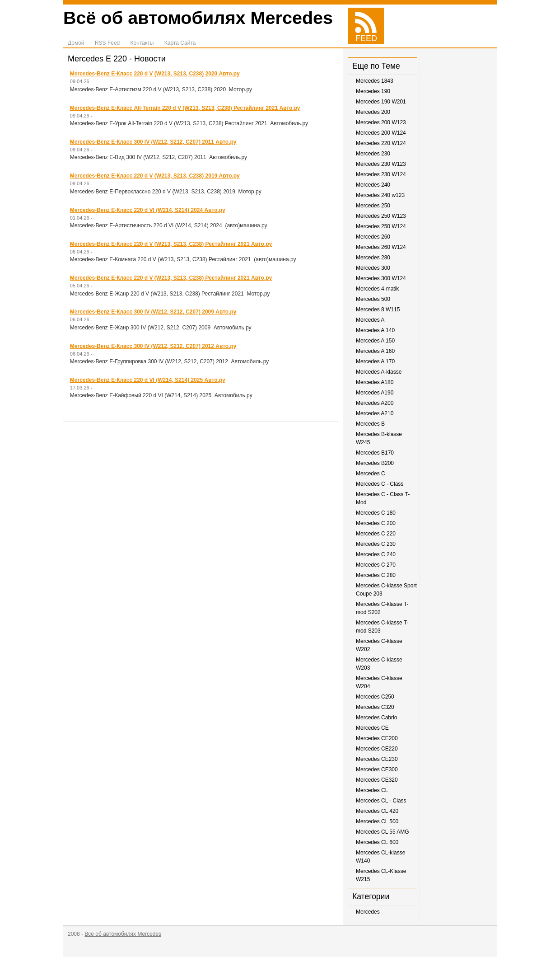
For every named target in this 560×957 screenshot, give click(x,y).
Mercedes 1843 (375, 81)
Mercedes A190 (375, 393)
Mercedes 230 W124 (381, 174)
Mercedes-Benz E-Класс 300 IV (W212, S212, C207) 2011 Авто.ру (153, 142)
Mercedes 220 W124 (381, 143)
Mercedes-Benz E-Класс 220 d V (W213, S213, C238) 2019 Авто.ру (155, 176)
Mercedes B (370, 424)
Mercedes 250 (373, 206)
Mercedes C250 (375, 697)
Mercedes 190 (373, 91)
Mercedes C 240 (376, 554)
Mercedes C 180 (376, 513)
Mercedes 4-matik (377, 289)
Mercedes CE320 (377, 780)
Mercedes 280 (373, 258)
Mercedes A (370, 320)
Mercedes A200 (375, 403)
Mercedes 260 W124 (381, 247)
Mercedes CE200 (377, 738)
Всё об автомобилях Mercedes (198, 18)
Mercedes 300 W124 (381, 278)
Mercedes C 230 (376, 544)
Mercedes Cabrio (376, 718)
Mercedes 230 (373, 154)
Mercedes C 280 (376, 575)
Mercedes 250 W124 (381, 226)
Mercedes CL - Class (381, 801)
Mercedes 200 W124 (381, 133)
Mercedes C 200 (376, 523)
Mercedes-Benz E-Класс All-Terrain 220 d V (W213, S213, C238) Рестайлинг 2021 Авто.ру (185, 108)
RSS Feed (107, 43)
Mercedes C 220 (376, 534)
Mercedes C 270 (376, 565)
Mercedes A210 (375, 413)
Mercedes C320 (375, 707)
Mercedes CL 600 (377, 842)
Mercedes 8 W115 (378, 310)
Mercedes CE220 (377, 749)
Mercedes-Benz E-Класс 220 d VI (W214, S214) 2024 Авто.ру (148, 210)
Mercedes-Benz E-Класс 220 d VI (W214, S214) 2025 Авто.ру (148, 380)
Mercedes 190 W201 (381, 102)
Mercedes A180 (375, 382)
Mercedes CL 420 (377, 811)
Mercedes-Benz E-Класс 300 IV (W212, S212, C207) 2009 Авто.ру (153, 312)
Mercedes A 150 (375, 341)
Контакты (142, 43)
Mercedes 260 (373, 237)
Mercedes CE (372, 728)
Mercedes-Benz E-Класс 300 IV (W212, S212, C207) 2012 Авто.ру (153, 346)
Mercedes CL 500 (377, 821)
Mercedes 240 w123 (380, 195)
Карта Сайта (180, 43)
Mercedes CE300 (377, 769)
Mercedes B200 (375, 463)
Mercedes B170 (375, 453)
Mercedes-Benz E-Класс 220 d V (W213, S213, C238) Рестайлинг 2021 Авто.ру (171, 244)
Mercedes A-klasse (379, 372)
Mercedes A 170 (375, 361)
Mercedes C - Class (380, 484)
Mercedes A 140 (375, 330)
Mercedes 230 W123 (381, 164)
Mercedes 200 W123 (381, 122)
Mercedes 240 (373, 185)
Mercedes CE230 (377, 759)
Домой (76, 43)
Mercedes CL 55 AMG (383, 832)
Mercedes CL (372, 790)
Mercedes (368, 912)
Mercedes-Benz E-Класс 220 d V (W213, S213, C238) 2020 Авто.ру (155, 74)
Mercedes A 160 (375, 351)
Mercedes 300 (373, 268)
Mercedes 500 (373, 299)
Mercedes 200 (373, 112)
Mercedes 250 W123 (381, 216)
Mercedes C (371, 474)
